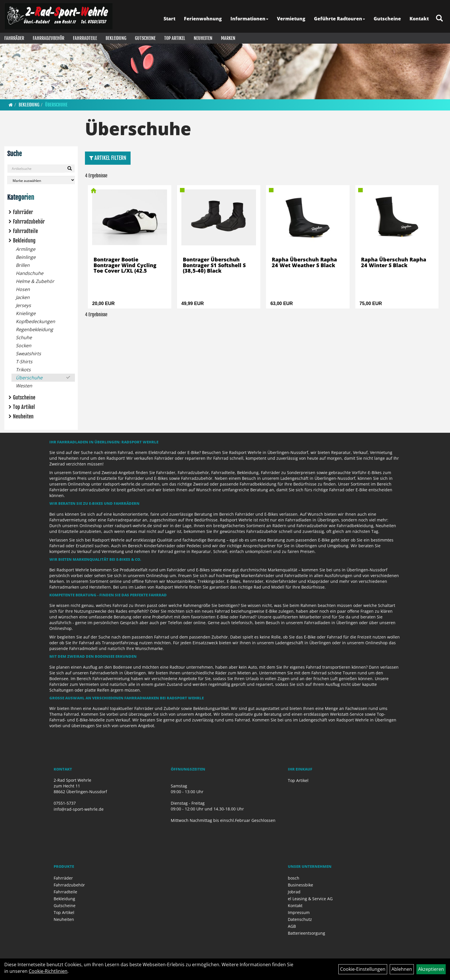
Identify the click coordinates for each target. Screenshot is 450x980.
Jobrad (294, 892)
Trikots (23, 370)
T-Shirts (24, 362)
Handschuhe (30, 273)
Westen (24, 386)
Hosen (23, 289)
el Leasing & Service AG (310, 899)
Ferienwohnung (203, 19)
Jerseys (23, 305)
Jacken (23, 297)
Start (169, 19)
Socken (24, 346)
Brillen (23, 265)
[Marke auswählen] (41, 180)
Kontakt (419, 19)
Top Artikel (175, 38)
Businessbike (300, 885)
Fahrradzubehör (49, 38)
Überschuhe (56, 105)
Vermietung (291, 19)
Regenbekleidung (34, 329)
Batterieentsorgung (307, 933)
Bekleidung (116, 38)
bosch (294, 878)
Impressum (299, 912)
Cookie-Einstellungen (363, 969)
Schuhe (24, 337)
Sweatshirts (28, 354)
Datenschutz (300, 919)
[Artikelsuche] (439, 19)
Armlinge (26, 249)
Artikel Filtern (108, 158)
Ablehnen (402, 969)
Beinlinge (26, 257)
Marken (228, 38)
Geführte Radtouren (340, 19)
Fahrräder (14, 38)
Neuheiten (203, 38)
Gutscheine (387, 19)
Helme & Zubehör (35, 281)
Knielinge (26, 313)
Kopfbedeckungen (35, 321)
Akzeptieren (431, 969)
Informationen (249, 19)
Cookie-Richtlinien (48, 971)
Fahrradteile (85, 38)
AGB (292, 926)
